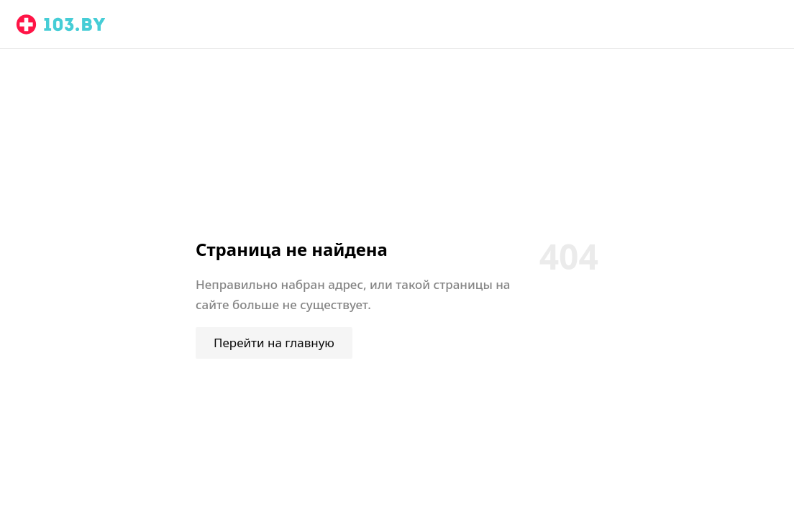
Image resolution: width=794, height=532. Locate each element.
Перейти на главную (274, 343)
